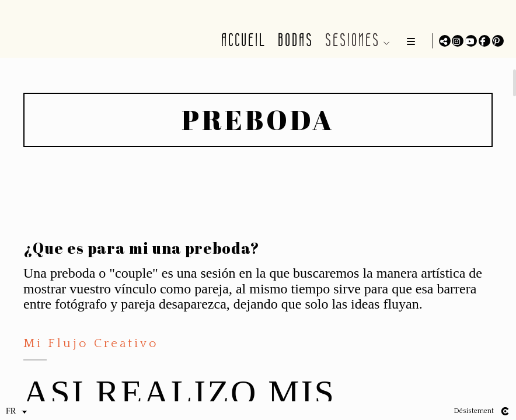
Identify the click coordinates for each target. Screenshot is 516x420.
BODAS (293, 40)
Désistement (474, 411)
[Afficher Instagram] (458, 41)
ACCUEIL (241, 40)
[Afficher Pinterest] (498, 41)
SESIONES (350, 40)
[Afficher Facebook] (484, 41)
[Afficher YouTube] (471, 41)
